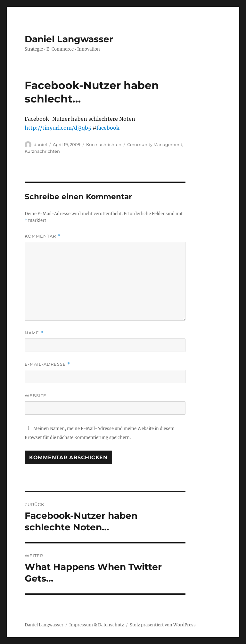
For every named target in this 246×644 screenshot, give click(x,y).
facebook (108, 128)
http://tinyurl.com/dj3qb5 (58, 128)
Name (34, 333)
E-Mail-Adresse (47, 364)
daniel (40, 144)
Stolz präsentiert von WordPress (163, 625)
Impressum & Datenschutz (97, 625)
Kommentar (42, 236)
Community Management (155, 144)
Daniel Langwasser (69, 39)
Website (36, 395)
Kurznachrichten (104, 144)
